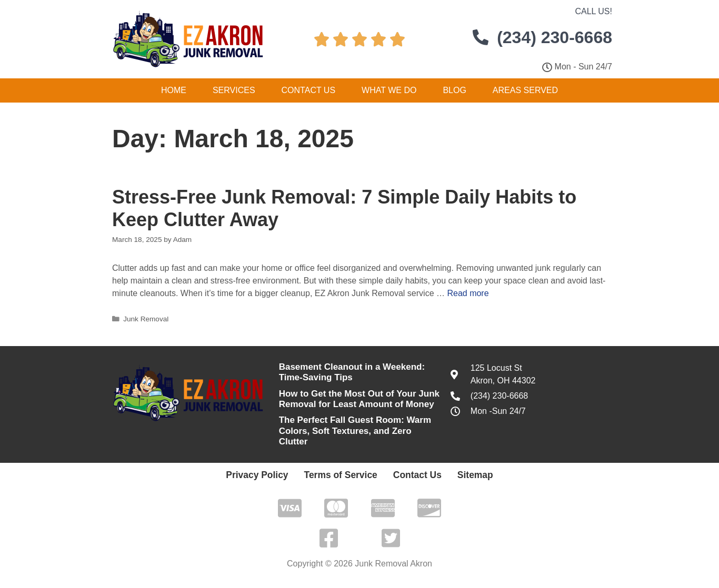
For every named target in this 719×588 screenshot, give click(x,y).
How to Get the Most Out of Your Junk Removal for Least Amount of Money (359, 399)
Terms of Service (343, 475)
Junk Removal (146, 319)
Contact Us (309, 90)
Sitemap (457, 475)
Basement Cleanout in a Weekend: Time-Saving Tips (352, 372)
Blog (454, 90)
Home (174, 90)
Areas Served (525, 90)
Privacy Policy (272, 475)
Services (234, 90)
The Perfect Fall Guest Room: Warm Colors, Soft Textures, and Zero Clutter (355, 431)
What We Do (389, 90)
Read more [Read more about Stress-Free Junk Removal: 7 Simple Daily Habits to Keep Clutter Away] (468, 293)
